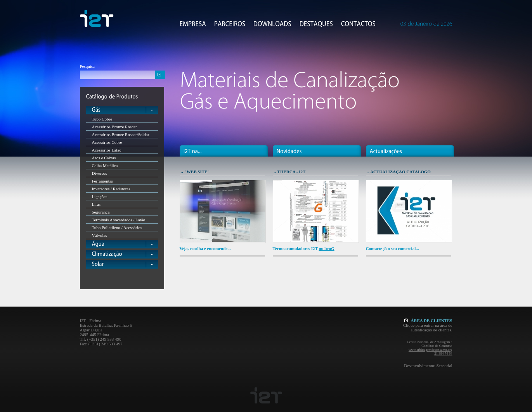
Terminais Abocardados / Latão (119, 220)
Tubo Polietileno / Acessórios (117, 228)
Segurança (101, 212)
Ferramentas (102, 181)
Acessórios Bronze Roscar (114, 127)
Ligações (100, 197)
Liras (96, 204)
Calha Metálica (105, 165)
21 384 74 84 (443, 353)
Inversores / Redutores (111, 189)
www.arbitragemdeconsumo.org (431, 350)
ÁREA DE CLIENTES (428, 321)
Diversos (100, 173)
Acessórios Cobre (107, 142)
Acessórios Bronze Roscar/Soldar (121, 134)
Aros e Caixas (104, 158)
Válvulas (100, 235)
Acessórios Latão (107, 150)
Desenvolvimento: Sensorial (428, 365)
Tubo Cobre (102, 119)
